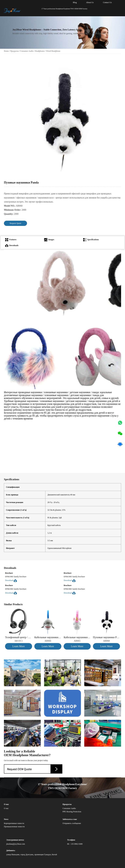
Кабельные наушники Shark (48, 637)
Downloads (12, 245)
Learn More (19, 646)
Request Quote (16, 223)
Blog (75, 2)
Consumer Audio (27, 51)
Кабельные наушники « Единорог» (77, 637)
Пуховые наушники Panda (106, 637)
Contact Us (107, 2)
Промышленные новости (14, 827)
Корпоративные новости (14, 823)
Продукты (14, 51)
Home (6, 51)
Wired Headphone (53, 51)
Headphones (40, 51)
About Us (90, 2)
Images (49, 240)
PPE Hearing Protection (72, 812)
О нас (6, 808)
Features (11, 240)
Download (11, 580)
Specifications (91, 240)
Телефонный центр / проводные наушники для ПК (19, 637)
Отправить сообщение (72, 823)
